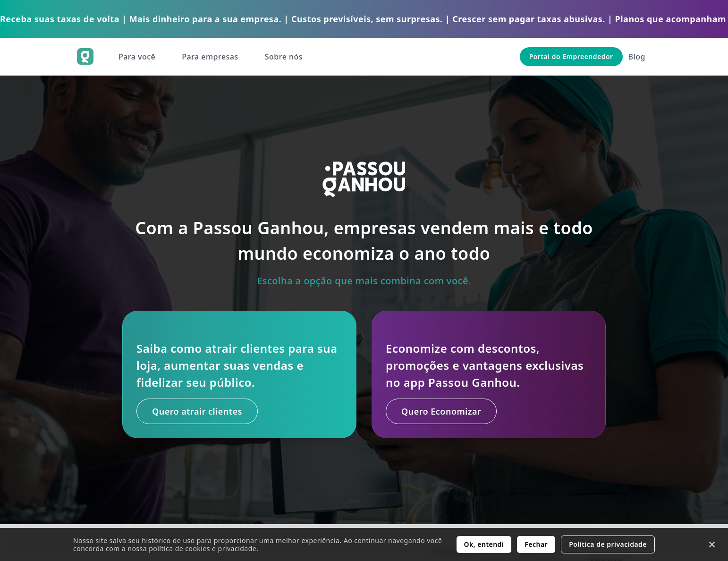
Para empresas (210, 57)
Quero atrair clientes (199, 411)
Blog (637, 57)
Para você (137, 57)
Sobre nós (284, 57)
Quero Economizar (443, 411)
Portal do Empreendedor (571, 56)
